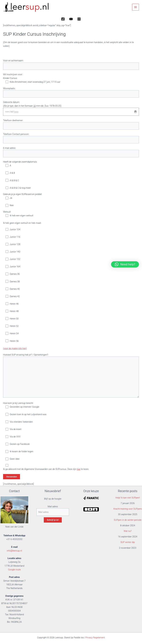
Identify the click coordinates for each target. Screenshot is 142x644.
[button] (125, 264)
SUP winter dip (128, 542)
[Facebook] (63, 19)
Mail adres (53, 506)
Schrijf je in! (53, 520)
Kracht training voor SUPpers (128, 509)
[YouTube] (71, 19)
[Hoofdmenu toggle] (136, 7)
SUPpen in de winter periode (128, 520)
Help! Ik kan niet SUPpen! (128, 498)
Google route (14, 570)
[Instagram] (79, 19)
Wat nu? (128, 531)
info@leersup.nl (14, 551)
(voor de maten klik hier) (15, 348)
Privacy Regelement (95, 638)
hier (79, 469)
